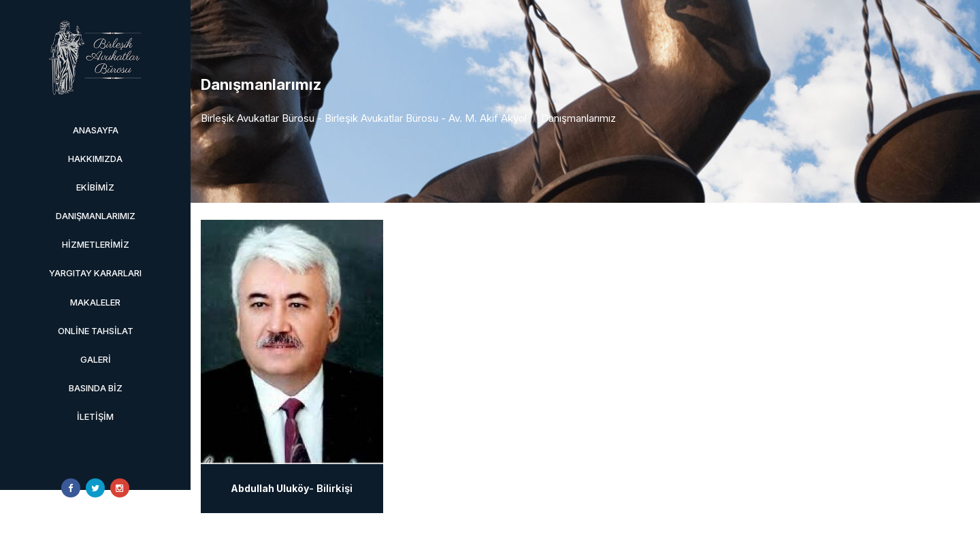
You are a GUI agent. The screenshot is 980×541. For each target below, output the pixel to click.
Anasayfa (96, 130)
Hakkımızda (95, 159)
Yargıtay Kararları (95, 273)
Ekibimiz (95, 187)
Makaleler (95, 302)
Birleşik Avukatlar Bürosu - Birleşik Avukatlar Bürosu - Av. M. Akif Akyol (364, 118)
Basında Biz (96, 388)
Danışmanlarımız (96, 216)
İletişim (95, 416)
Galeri (96, 359)
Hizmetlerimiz (96, 244)
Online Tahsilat (96, 331)
